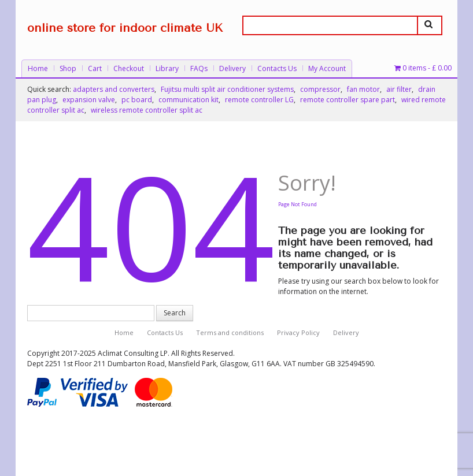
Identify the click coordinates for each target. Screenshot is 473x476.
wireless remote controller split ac (147, 110)
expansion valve (89, 100)
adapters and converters (114, 89)
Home (38, 68)
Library (167, 68)
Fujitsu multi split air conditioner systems (227, 89)
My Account (327, 68)
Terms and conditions (230, 332)
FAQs (199, 68)
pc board (137, 100)
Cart (95, 68)
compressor (320, 89)
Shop (68, 68)
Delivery (232, 68)
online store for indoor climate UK (125, 28)
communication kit (189, 100)
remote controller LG (259, 100)
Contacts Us (277, 68)
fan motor (363, 89)
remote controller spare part (348, 100)
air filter (399, 89)
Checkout (129, 68)
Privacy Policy (298, 332)
